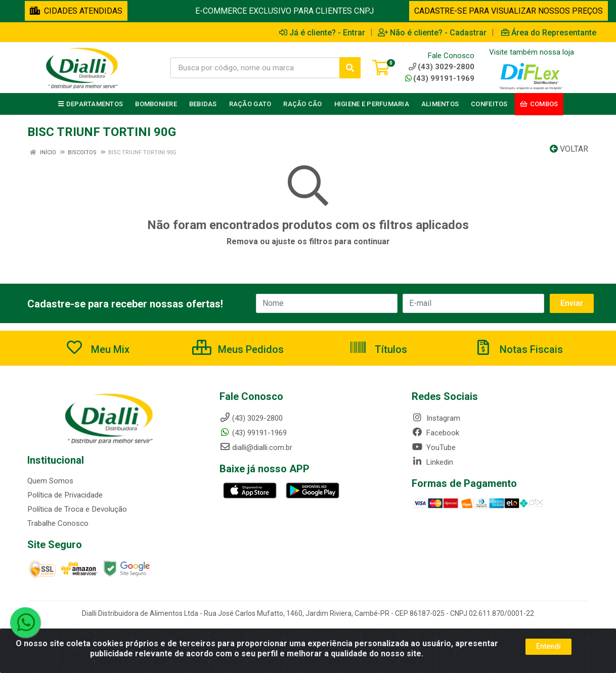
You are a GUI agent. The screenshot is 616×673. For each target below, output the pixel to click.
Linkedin (432, 462)
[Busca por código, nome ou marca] (255, 68)
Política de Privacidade (64, 495)
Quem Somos (50, 481)
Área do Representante (549, 32)
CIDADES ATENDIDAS (76, 11)
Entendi (548, 647)
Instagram (436, 418)
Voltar (569, 149)
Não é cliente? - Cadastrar (432, 32)
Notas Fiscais (518, 349)
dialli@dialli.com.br (256, 447)
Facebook (435, 433)
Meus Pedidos (238, 349)
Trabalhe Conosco (58, 523)
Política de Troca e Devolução (77, 509)
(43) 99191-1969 (440, 78)
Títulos (378, 349)
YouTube (434, 447)
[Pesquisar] (350, 68)
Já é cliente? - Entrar (322, 32)
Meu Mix (97, 349)
